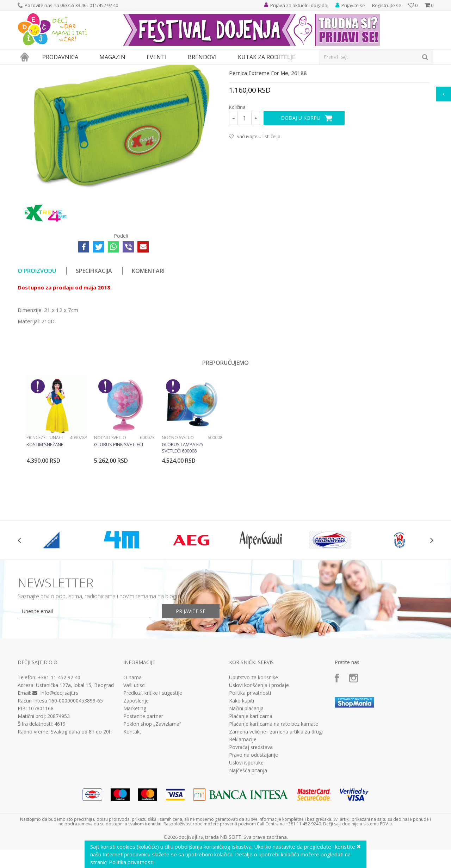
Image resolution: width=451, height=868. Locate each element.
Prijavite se (191, 676)
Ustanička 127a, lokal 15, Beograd (75, 750)
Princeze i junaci (45, 502)
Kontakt (132, 797)
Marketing (135, 773)
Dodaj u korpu (301, 183)
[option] (57, 499)
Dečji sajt (27, 69)
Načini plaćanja (246, 773)
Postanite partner (143, 781)
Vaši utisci (134, 750)
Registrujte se (387, 5)
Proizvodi (50, 69)
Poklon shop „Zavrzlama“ (152, 789)
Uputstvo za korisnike (254, 742)
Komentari (148, 336)
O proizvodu (37, 336)
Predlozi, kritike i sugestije (153, 758)
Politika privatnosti (250, 758)
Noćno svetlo (110, 502)
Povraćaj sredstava (251, 812)
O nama (132, 742)
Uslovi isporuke (246, 828)
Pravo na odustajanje (254, 820)
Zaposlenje (136, 766)
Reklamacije (243, 804)
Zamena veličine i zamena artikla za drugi (276, 797)
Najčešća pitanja (248, 835)
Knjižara (72, 69)
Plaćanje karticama (251, 781)
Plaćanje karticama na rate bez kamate (274, 789)
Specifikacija (94, 336)
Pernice (93, 69)
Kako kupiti (242, 766)
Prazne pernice (120, 69)
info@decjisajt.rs (59, 758)
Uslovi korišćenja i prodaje (259, 750)
